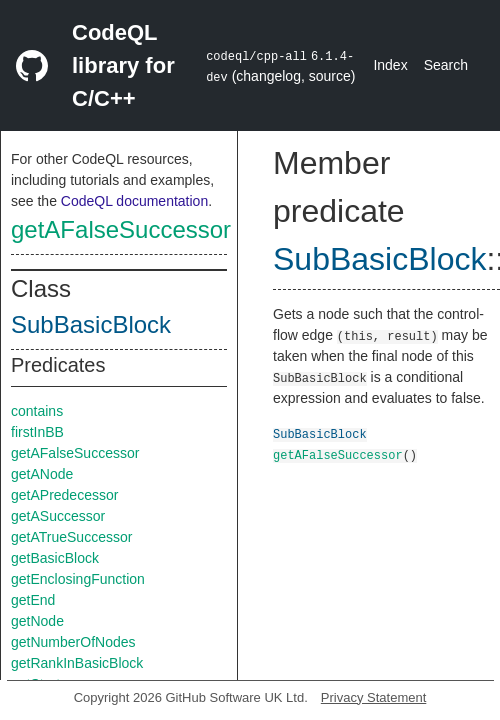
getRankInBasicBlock (77, 663)
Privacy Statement (374, 697)
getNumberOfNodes (73, 642)
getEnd (33, 600)
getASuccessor (58, 516)
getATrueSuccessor (71, 537)
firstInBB (37, 432)
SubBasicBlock (91, 324)
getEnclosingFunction (78, 579)
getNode (37, 621)
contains (37, 411)
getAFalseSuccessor (121, 229)
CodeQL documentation (134, 201)
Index (390, 65)
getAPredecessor (64, 495)
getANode (42, 474)
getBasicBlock (55, 558)
